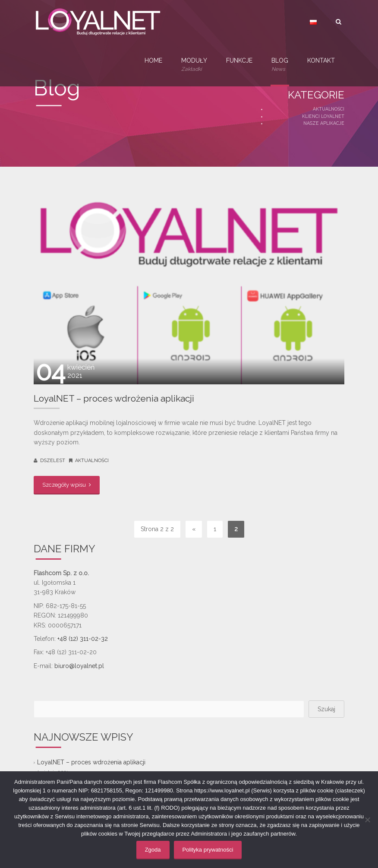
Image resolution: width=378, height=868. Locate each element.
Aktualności (329, 109)
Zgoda (153, 850)
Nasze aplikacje (324, 123)
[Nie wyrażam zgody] (367, 820)
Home (153, 60)
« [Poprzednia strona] (194, 529)
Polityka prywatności (208, 850)
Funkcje (239, 60)
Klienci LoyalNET (323, 116)
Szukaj (326, 709)
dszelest (53, 461)
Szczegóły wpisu (67, 485)
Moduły (194, 65)
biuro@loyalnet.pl (79, 666)
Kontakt (321, 60)
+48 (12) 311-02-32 (83, 639)
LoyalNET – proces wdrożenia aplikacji (114, 398)
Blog (280, 65)
